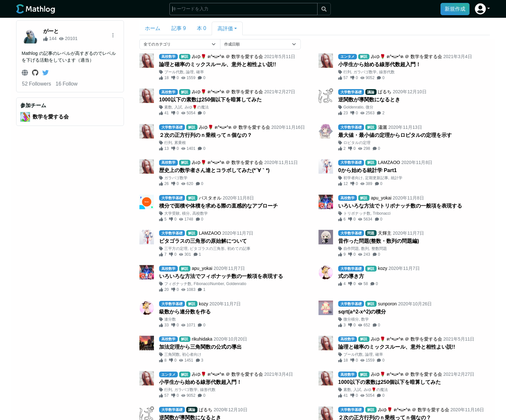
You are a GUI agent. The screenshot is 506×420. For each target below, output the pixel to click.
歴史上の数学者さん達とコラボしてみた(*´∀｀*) (214, 170)
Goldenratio (353, 107)
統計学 (397, 178)
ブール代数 (174, 72)
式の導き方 (351, 276)
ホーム (153, 28)
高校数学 (200, 213)
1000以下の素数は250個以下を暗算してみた (210, 100)
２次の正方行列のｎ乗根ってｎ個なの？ (206, 135)
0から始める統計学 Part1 (367, 170)
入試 (178, 107)
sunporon (387, 304)
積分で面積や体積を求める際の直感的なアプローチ (218, 206)
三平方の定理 (176, 249)
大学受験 (172, 213)
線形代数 (387, 72)
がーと (51, 31)
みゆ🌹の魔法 (197, 107)
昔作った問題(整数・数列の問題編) (379, 241)
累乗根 (180, 143)
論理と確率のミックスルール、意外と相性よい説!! (218, 64)
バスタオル (210, 198)
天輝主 (385, 233)
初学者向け (353, 178)
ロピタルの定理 (357, 143)
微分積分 (351, 319)
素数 (168, 107)
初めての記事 (239, 249)
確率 (200, 72)
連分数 (170, 319)
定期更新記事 (377, 178)
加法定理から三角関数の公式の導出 (200, 347)
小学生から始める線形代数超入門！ (379, 64)
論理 (190, 72)
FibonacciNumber (209, 284)
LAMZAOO (389, 162)
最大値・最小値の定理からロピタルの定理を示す (395, 135)
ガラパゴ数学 (365, 72)
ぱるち (385, 92)
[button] (482, 9)
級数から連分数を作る (185, 312)
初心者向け (192, 354)
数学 (365, 319)
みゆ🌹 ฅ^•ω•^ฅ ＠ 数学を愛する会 (227, 56)
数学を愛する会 (51, 117)
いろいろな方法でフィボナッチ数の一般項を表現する (221, 276)
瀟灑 (382, 127)
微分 (369, 107)
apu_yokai (381, 198)
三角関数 (172, 354)
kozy (383, 268)
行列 (347, 72)
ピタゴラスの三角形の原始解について (203, 241)
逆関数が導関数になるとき (369, 100)
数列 (365, 249)
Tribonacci (382, 213)
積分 (186, 213)
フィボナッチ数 (178, 284)
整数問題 (379, 249)
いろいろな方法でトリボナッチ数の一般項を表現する (400, 206)
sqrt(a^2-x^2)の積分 (362, 312)
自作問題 (351, 249)
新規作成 (455, 9)
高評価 (225, 29)
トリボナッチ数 (357, 213)
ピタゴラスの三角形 (207, 249)
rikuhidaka (202, 339)
